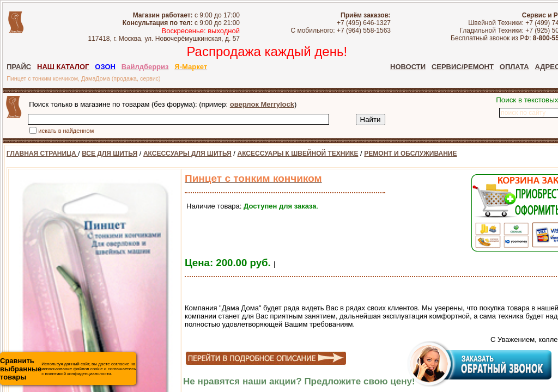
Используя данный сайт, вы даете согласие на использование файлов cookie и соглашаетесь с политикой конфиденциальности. (68, 369)
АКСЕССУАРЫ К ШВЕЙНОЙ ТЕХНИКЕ (298, 154)
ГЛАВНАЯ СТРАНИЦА (42, 154)
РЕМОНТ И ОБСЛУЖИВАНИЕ (410, 154)
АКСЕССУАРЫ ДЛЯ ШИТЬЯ (187, 154)
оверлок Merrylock (262, 104)
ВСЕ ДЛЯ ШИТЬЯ (110, 154)
